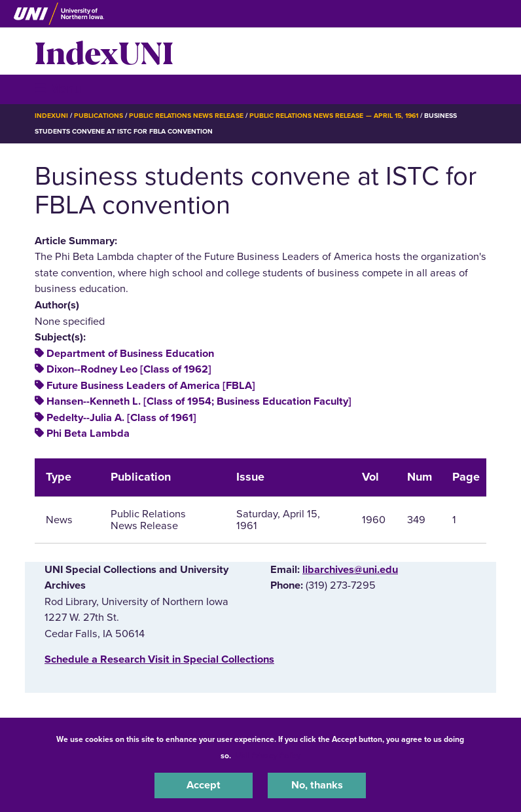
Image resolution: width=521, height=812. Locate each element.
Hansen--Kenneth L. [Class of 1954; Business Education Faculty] (199, 401)
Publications (98, 116)
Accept (204, 785)
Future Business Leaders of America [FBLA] (151, 386)
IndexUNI (104, 51)
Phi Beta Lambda (88, 434)
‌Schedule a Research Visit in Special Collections (159, 659)
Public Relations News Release (186, 116)
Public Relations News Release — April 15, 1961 (334, 116)
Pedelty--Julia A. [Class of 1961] (121, 418)
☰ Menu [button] (58, 89)
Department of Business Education (130, 354)
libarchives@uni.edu (350, 570)
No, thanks (317, 785)
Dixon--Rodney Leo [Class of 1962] (129, 369)
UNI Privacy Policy (268, 756)
